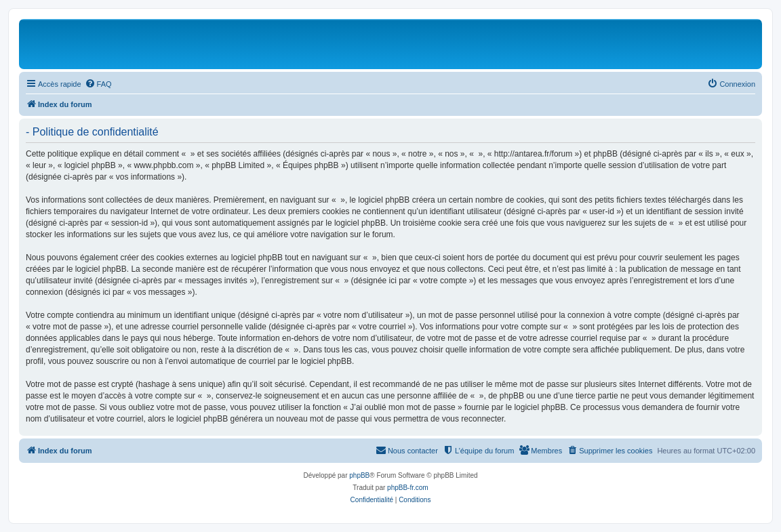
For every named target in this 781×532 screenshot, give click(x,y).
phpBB (359, 475)
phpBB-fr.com (408, 488)
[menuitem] (98, 84)
